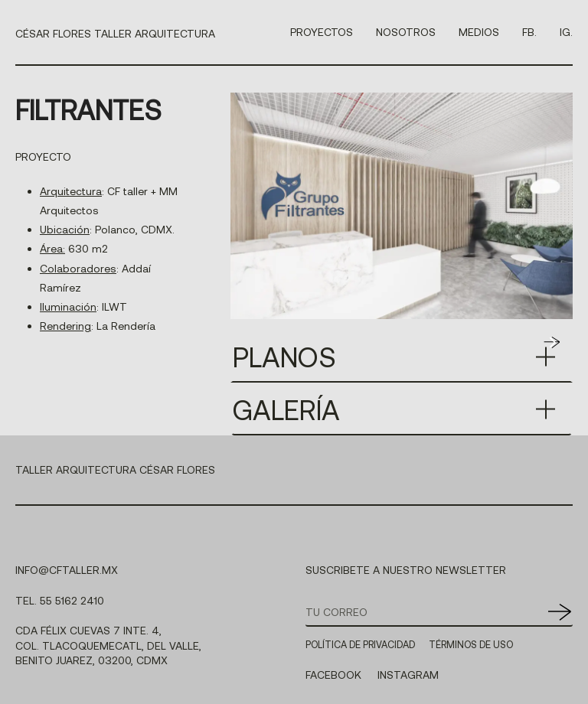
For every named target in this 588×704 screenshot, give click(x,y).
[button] (552, 342)
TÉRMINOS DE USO (471, 644)
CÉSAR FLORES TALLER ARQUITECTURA (115, 33)
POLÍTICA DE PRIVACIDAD (360, 644)
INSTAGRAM (408, 675)
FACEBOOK (333, 675)
